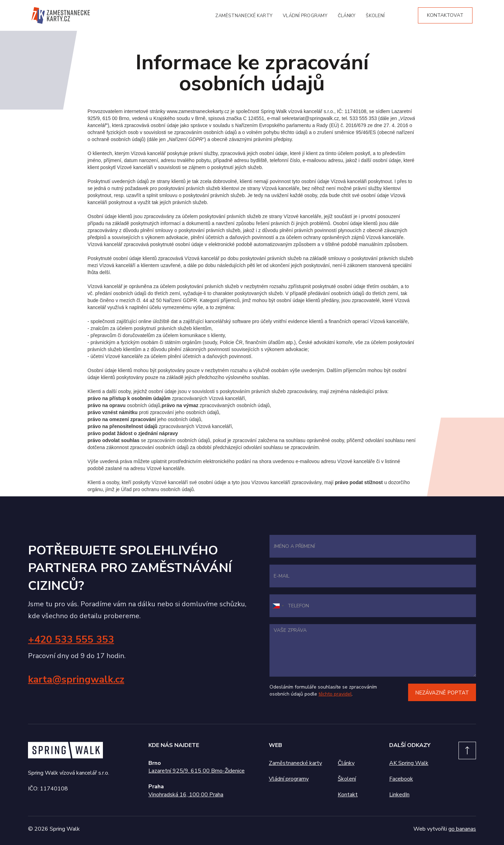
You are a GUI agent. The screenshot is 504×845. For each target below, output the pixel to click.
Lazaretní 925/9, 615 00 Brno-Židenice (197, 771)
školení (375, 16)
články (347, 16)
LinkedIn (399, 795)
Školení (347, 779)
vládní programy (305, 16)
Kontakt (348, 795)
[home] (61, 15)
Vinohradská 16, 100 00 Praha (186, 795)
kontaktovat (445, 15)
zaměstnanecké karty (244, 16)
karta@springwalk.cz (76, 679)
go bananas (462, 829)
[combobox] (278, 606)
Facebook (401, 779)
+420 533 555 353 (71, 640)
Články (346, 763)
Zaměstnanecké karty (295, 763)
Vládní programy (289, 779)
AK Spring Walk (409, 763)
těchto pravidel (335, 694)
